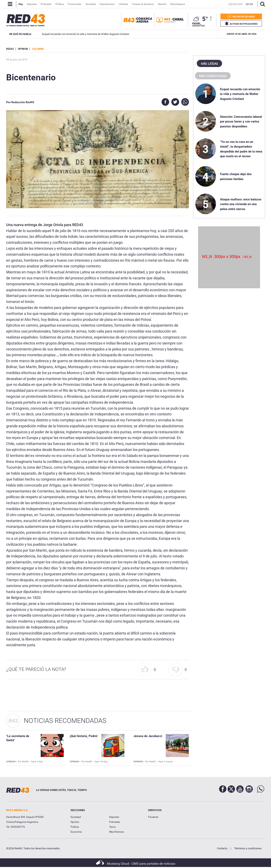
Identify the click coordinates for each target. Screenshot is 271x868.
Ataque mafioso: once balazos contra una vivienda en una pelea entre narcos (241, 204)
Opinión (75, 822)
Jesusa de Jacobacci (148, 736)
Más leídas (209, 64)
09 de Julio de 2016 (17, 60)
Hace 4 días (37, 762)
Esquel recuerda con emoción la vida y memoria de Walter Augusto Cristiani (240, 94)
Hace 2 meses (166, 762)
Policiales (115, 822)
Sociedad (76, 817)
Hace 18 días (101, 762)
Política (75, 827)
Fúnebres (153, 817)
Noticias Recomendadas (65, 721)
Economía (76, 832)
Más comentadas (213, 76)
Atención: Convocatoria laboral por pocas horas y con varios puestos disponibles (241, 122)
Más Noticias (116, 832)
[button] (148, 670)
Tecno (112, 827)
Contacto (222, 848)
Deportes (114, 817)
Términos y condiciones (248, 848)
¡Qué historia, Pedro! (84, 736)
